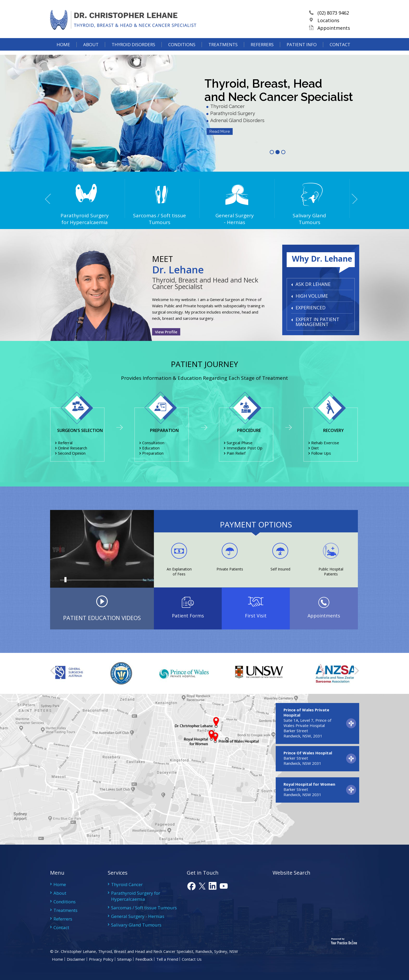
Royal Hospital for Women (309, 784)
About (91, 51)
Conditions (182, 51)
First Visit (256, 616)
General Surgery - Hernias (138, 916)
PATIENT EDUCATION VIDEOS (102, 618)
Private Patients (230, 569)
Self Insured (280, 569)
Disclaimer (76, 959)
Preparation (164, 430)
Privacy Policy (101, 959)
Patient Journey (204, 364)
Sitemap (124, 959)
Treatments (223, 51)
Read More (220, 131)
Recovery (333, 430)
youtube (223, 886)
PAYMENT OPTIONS (256, 524)
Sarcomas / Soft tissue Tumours (142, 219)
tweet (202, 886)
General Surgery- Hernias (217, 219)
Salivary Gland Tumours (292, 219)
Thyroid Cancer (127, 884)
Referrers (262, 51)
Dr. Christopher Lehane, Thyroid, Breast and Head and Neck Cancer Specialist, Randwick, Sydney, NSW (146, 951)
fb (191, 886)
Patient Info (302, 51)
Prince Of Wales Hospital (308, 753)
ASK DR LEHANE (313, 284)
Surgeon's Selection (80, 430)
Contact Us (192, 959)
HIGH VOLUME (312, 296)
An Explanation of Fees (179, 572)
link (213, 886)
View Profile (166, 332)
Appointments (335, 31)
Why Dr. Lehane (322, 259)
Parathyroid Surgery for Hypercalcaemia (67, 219)
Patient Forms (188, 616)
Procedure (249, 430)
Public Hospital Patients (331, 572)
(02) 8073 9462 (335, 16)
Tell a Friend (167, 959)
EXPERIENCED (311, 308)
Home (63, 51)
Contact (340, 51)
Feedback (144, 959)
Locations (330, 24)
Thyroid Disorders (133, 51)
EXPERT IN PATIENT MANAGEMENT (317, 322)
